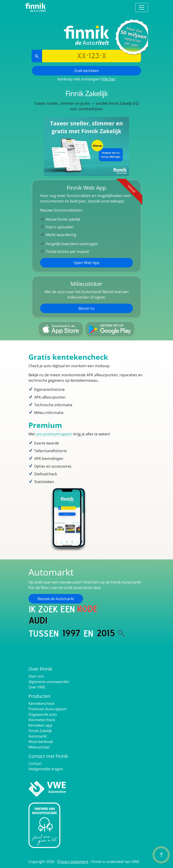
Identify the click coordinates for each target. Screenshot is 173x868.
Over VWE (37, 687)
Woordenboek (41, 742)
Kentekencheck (41, 703)
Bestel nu (86, 308)
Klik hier (109, 79)
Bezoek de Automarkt (56, 599)
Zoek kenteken (87, 71)
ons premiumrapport (54, 434)
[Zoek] (121, 633)
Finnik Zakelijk (40, 731)
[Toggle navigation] (142, 7)
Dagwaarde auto (43, 714)
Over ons (36, 676)
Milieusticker (39, 747)
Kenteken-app (40, 725)
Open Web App (87, 263)
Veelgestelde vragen (46, 769)
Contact (35, 763)
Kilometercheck (42, 720)
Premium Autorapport (48, 709)
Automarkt (38, 736)
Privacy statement (73, 862)
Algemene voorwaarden (49, 682)
